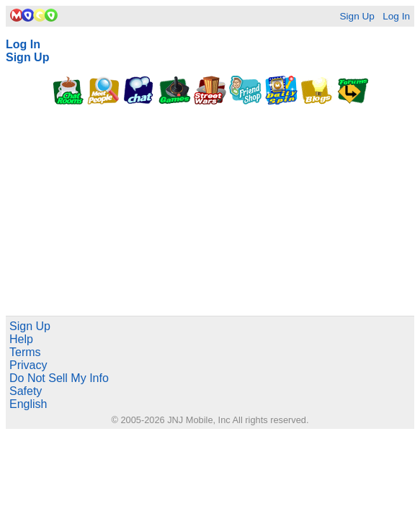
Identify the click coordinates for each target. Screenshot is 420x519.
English (28, 404)
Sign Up (357, 16)
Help (21, 339)
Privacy (28, 365)
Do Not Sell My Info (59, 378)
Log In (396, 16)
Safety (26, 391)
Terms (25, 352)
